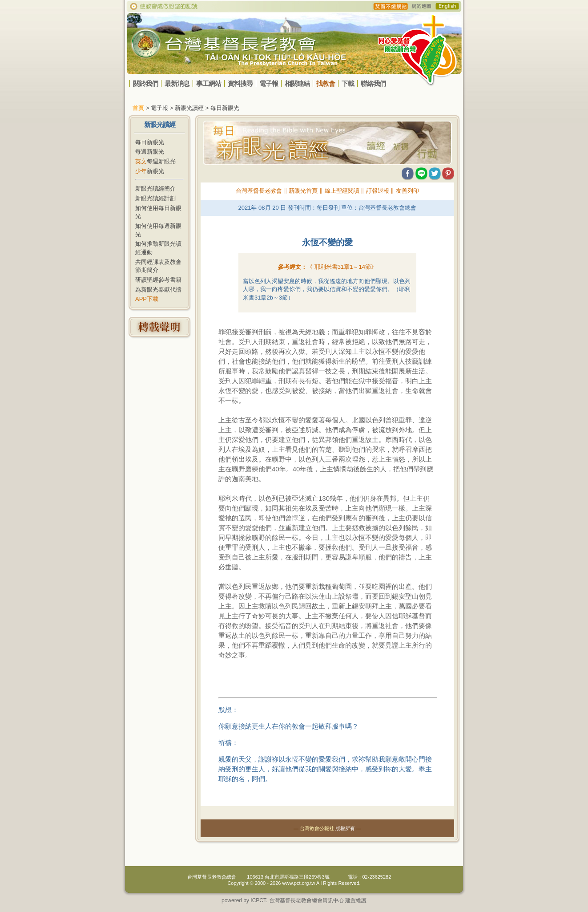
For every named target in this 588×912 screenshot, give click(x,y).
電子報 (269, 83)
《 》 (342, 267)
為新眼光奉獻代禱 (158, 290)
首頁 (138, 108)
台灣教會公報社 (317, 828)
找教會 (326, 83)
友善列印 (407, 191)
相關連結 (297, 83)
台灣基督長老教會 (259, 191)
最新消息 (177, 83)
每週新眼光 (150, 152)
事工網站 (209, 83)
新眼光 (150, 171)
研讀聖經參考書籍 (158, 280)
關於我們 (145, 83)
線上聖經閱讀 (342, 191)
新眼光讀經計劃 (155, 198)
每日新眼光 (150, 142)
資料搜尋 (240, 83)
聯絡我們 (373, 83)
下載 (348, 83)
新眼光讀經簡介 (155, 188)
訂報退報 (378, 191)
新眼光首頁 (303, 191)
